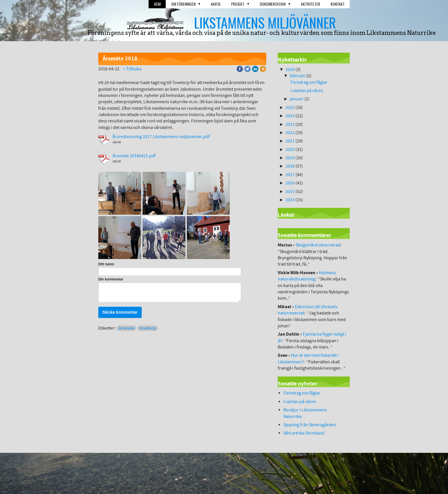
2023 (290, 124)
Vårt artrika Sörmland (304, 433)
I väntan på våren (307, 91)
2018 (290, 166)
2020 (290, 150)
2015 (290, 192)
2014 (290, 200)
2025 (290, 107)
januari (297, 99)
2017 (290, 175)
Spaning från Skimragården (310, 425)
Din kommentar (111, 279)
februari (298, 76)
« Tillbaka (132, 69)
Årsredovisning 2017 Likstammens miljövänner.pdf (161, 137)
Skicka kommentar (120, 312)
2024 (290, 116)
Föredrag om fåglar (309, 82)
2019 (290, 158)
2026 (290, 69)
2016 (290, 183)
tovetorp (148, 328)
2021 (290, 141)
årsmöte (127, 328)
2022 (290, 133)
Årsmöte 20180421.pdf (134, 156)
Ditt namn (106, 264)
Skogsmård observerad (318, 245)
